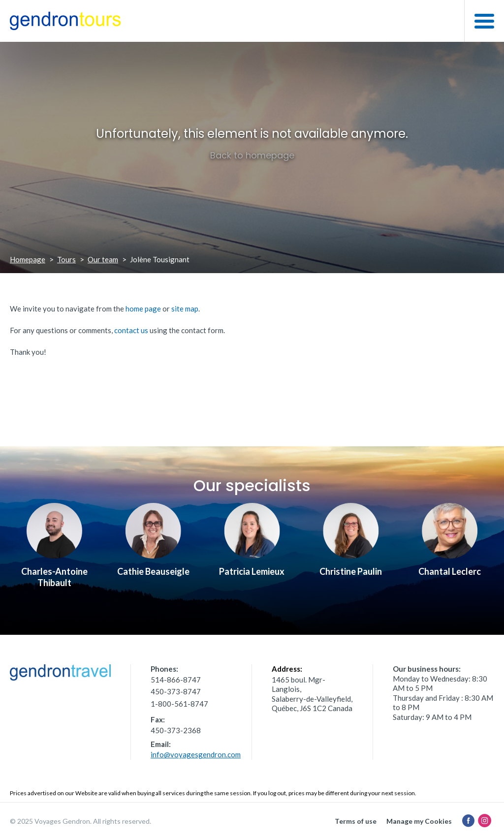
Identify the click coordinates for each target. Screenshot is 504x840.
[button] (484, 21)
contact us (131, 330)
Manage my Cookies (419, 821)
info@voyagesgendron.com (196, 754)
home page (143, 309)
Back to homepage (252, 155)
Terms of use (356, 821)
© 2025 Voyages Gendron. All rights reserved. (80, 821)
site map (185, 309)
